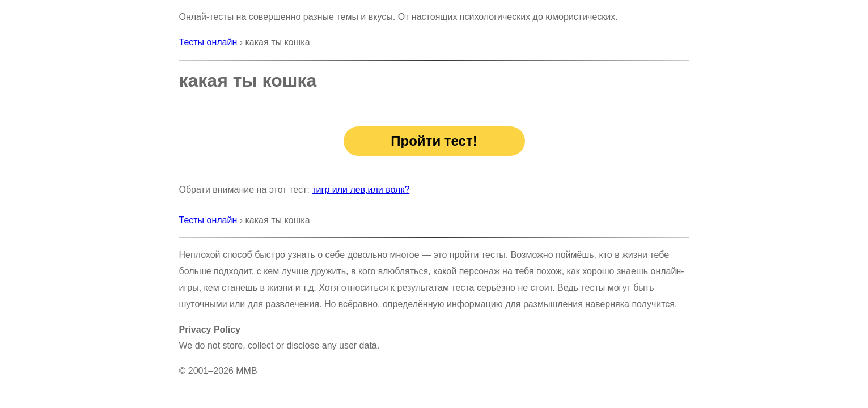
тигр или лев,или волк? (361, 190)
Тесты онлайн (208, 42)
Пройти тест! (434, 141)
